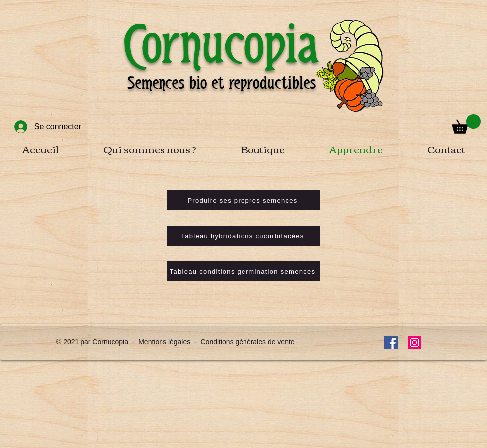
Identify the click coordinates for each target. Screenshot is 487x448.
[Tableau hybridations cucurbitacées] (243, 236)
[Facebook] (391, 342)
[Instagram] (415, 342)
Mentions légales (164, 342)
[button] (466, 124)
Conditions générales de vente (247, 342)
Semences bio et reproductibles (221, 83)
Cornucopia (221, 44)
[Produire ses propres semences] (243, 200)
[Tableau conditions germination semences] (243, 271)
